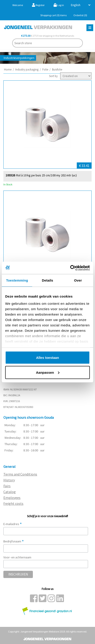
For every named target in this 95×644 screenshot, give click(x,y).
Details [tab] (47, 280)
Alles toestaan (47, 358)
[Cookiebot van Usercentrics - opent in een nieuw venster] (70, 268)
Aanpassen (48, 372)
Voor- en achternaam (17, 557)
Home (8, 69)
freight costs (13, 503)
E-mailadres (13, 524)
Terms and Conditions (20, 474)
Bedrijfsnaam (14, 541)
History (9, 480)
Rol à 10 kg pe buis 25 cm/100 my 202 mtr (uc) (46, 175)
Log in (59, 5)
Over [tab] (78, 280)
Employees (12, 498)
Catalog (10, 492)
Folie (45, 69)
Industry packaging (27, 69)
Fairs (7, 486)
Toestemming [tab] (17, 280)
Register (38, 5)
